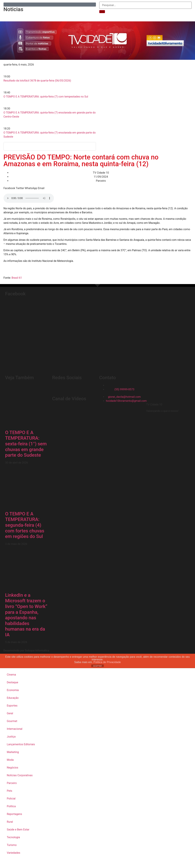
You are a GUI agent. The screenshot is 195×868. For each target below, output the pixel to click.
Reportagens (40, 16)
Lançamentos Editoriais (21, 744)
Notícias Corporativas (20, 775)
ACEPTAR (97, 666)
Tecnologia (13, 837)
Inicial (23, 16)
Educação (13, 698)
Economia (13, 690)
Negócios (13, 768)
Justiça (11, 737)
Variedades (14, 853)
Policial (11, 799)
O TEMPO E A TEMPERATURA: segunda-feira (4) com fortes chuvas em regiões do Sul (25, 525)
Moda (10, 760)
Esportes (12, 706)
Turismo (12, 845)
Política (11, 806)
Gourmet (12, 721)
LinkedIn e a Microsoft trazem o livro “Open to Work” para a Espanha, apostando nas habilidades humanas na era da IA (26, 615)
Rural (10, 822)
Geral (10, 713)
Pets (10, 791)
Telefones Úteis (83, 16)
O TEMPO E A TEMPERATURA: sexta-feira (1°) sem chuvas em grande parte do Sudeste (26, 444)
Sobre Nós (61, 16)
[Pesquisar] (102, 12)
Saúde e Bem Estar (18, 830)
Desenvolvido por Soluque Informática (26, 651)
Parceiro (12, 783)
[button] (9, 188)
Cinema (11, 675)
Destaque (13, 682)
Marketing (13, 752)
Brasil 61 (17, 278)
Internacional (15, 729)
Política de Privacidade (107, 662)
